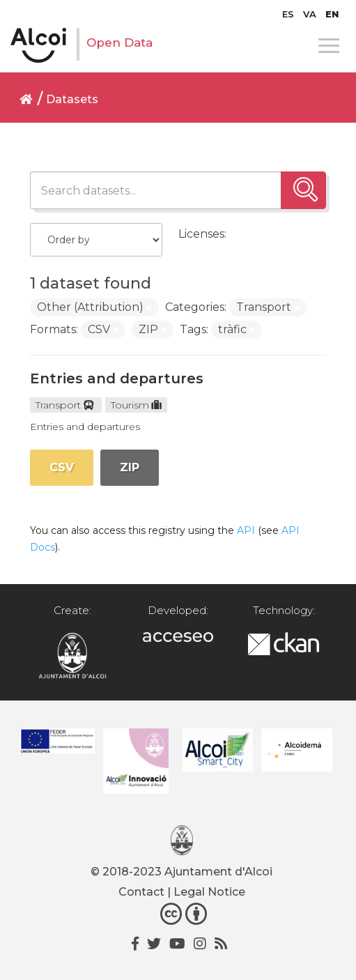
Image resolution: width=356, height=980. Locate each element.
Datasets (72, 99)
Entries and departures (117, 378)
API (246, 530)
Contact (141, 892)
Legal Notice (209, 892)
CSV (62, 467)
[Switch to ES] (288, 14)
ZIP (130, 467)
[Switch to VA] (310, 14)
